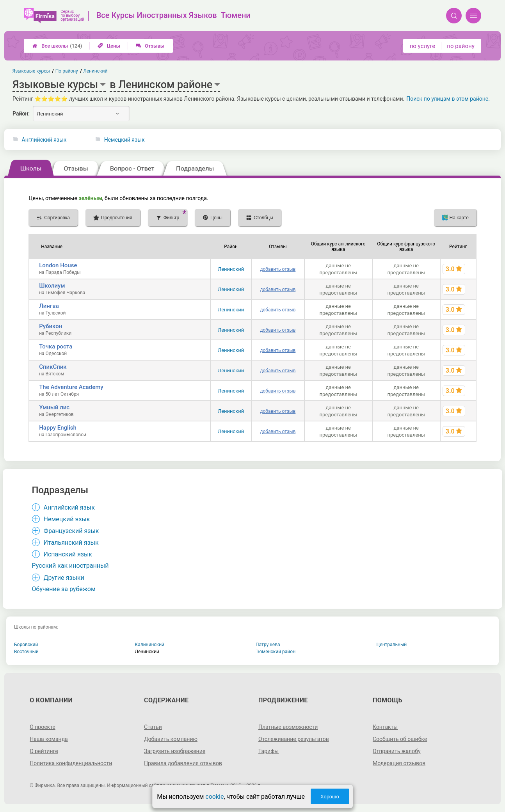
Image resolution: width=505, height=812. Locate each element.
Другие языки (64, 578)
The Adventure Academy (71, 387)
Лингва (49, 306)
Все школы (57, 46)
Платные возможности (288, 727)
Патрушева (268, 645)
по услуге (423, 46)
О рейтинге (44, 751)
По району (67, 71)
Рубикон (51, 326)
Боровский (26, 645)
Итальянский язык (71, 543)
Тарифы (269, 751)
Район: (21, 114)
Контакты (385, 727)
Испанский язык (68, 554)
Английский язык (44, 140)
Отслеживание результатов (294, 739)
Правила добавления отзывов (183, 763)
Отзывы (150, 46)
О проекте (43, 727)
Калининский (150, 645)
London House (58, 265)
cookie (214, 797)
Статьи (153, 727)
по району (461, 46)
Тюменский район (276, 652)
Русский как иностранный (70, 566)
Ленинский (231, 269)
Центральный (392, 645)
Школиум (52, 286)
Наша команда (49, 739)
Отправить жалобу (397, 751)
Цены (109, 46)
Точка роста (56, 346)
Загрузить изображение (175, 751)
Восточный (26, 652)
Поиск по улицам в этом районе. (448, 99)
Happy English (58, 428)
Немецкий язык (124, 140)
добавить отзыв (278, 269)
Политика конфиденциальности (71, 763)
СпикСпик (53, 367)
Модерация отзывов (399, 763)
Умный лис (54, 407)
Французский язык (71, 531)
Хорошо (330, 797)
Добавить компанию (171, 739)
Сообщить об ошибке (400, 739)
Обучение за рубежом (64, 589)
